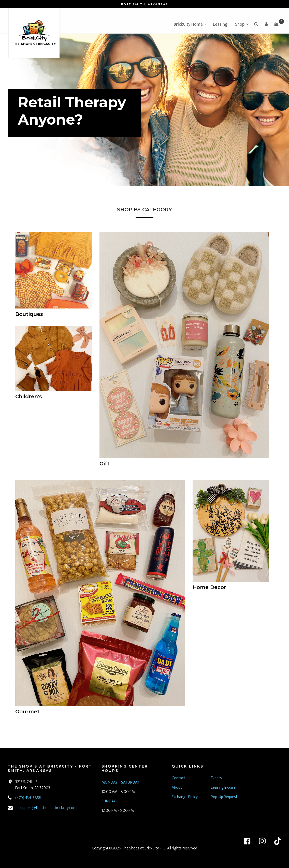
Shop (240, 24)
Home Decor (209, 587)
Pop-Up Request (224, 797)
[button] (266, 24)
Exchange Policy (185, 797)
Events (216, 778)
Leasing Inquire (224, 788)
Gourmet (27, 712)
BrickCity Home (188, 24)
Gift (105, 464)
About (177, 788)
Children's (29, 396)
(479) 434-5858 (28, 798)
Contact (178, 778)
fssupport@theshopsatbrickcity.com (46, 808)
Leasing (220, 24)
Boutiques (29, 314)
